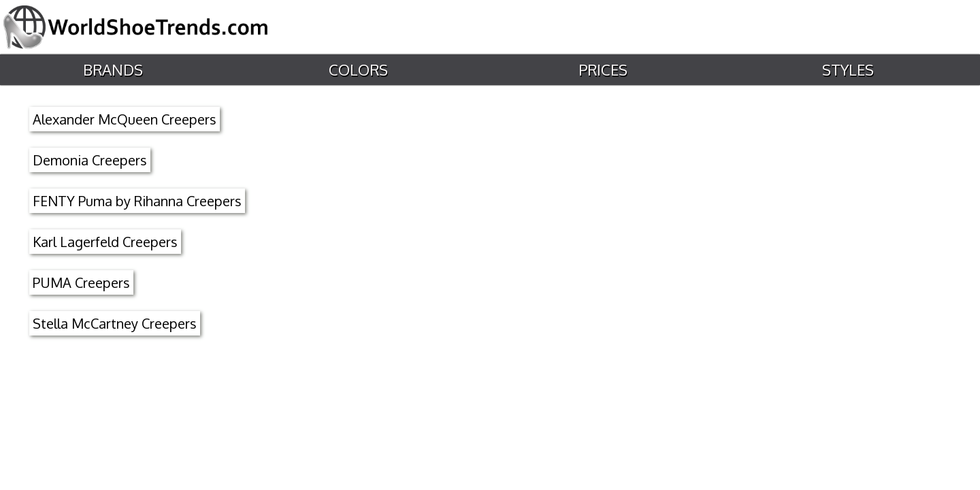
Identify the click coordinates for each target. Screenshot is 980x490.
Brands (112, 70)
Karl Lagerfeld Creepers (105, 242)
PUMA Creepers (81, 282)
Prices (602, 70)
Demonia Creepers (90, 160)
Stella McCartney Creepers (115, 323)
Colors (357, 70)
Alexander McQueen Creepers (125, 119)
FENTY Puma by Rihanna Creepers (137, 201)
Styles (847, 70)
